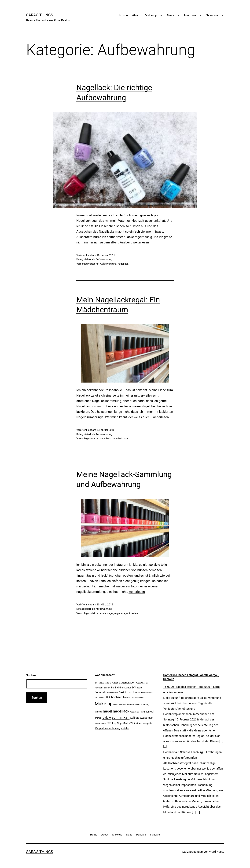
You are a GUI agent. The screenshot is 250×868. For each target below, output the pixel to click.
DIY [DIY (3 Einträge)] (134, 688)
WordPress (216, 852)
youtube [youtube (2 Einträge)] (125, 728)
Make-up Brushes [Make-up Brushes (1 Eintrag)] (120, 705)
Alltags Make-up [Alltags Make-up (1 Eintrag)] (105, 683)
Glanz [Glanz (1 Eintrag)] (130, 693)
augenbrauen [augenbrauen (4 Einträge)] (127, 683)
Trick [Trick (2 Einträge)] (133, 723)
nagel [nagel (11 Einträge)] (107, 711)
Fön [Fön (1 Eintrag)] (117, 693)
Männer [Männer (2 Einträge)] (98, 712)
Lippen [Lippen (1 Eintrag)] (141, 698)
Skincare (212, 15)
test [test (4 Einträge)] (109, 723)
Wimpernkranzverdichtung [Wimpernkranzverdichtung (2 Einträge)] (107, 728)
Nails (171, 15)
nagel (110, 613)
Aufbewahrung (104, 259)
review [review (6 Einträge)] (106, 718)
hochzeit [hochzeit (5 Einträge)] (117, 697)
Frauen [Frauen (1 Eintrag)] (112, 693)
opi (128, 613)
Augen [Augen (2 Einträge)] (115, 683)
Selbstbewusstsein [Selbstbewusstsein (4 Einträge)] (142, 718)
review (135, 613)
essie (103, 613)
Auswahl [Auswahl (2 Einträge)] (99, 688)
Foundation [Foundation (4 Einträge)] (102, 692)
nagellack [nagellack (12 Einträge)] (121, 711)
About (136, 15)
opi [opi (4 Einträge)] (152, 712)
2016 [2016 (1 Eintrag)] (97, 683)
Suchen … (32, 675)
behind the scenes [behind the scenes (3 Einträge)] (121, 688)
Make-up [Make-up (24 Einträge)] (104, 704)
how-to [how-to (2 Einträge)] (127, 697)
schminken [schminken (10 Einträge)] (121, 717)
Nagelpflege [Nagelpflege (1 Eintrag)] (135, 712)
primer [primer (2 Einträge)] (98, 718)
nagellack (123, 264)
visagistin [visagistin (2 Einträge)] (147, 723)
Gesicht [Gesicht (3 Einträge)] (123, 692)
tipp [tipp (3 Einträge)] (114, 723)
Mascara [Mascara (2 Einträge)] (131, 705)
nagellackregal (120, 439)
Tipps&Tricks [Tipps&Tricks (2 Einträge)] (123, 723)
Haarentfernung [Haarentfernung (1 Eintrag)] (147, 693)
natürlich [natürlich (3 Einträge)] (145, 712)
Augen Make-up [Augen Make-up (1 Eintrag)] (142, 683)
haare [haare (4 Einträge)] (136, 692)
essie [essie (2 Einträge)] (139, 688)
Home (124, 15)
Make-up (151, 15)
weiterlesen (141, 242)
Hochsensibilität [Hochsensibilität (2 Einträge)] (103, 697)
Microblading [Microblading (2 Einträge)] (143, 705)
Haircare (190, 15)
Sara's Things (40, 15)
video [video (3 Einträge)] (139, 723)
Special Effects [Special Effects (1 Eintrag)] (100, 724)
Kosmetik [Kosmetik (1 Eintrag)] (134, 698)
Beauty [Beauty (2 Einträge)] (107, 688)
